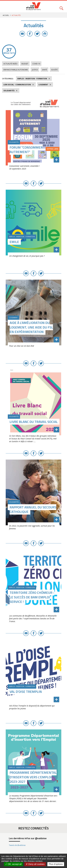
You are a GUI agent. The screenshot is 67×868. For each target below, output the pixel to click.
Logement (43, 85)
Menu (6, 7)
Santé (44, 70)
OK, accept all (13, 864)
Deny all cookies (35, 864)
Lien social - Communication (17, 85)
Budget (25, 64)
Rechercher (61, 7)
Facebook (30, 34)
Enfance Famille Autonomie (16, 70)
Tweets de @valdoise (17, 845)
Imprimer (45, 34)
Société (54, 70)
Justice (35, 70)
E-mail (22, 34)
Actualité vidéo (10, 64)
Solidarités (9, 91)
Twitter (37, 34)
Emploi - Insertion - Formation (32, 79)
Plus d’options (56, 864)
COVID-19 (36, 64)
